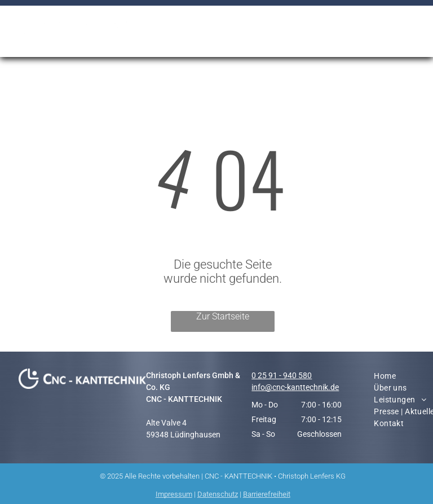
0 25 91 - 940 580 (282, 375)
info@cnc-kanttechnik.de (295, 387)
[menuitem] (267, 25)
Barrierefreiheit (267, 494)
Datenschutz (218, 494)
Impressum (174, 494)
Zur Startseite (223, 316)
